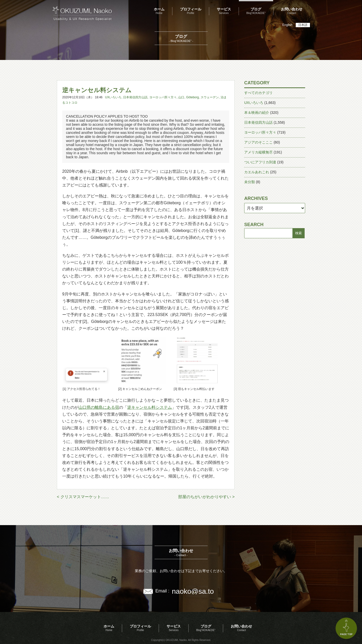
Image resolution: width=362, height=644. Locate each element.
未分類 (250, 182)
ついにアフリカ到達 (260, 162)
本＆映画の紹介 (257, 113)
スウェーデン (210, 97)
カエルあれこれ (257, 172)
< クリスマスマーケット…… (83, 497)
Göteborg (192, 97)
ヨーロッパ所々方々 (163, 97)
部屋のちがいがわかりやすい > (206, 497)
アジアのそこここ (258, 142)
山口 (181, 97)
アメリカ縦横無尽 (258, 152)
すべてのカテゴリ (258, 93)
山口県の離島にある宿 (99, 407)
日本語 (303, 25)
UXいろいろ (113, 97)
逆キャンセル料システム (150, 407)
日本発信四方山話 (135, 97)
